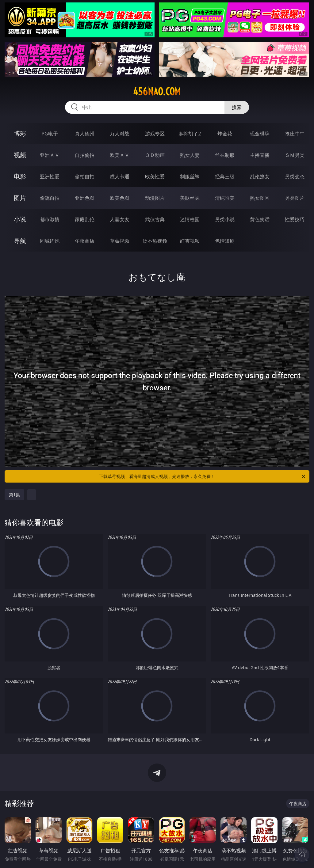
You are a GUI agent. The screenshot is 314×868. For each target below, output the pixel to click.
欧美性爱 (155, 176)
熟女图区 (260, 198)
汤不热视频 (155, 241)
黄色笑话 (260, 219)
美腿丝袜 (190, 198)
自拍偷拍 (85, 155)
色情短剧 (225, 241)
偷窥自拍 (50, 198)
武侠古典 (155, 219)
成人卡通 (120, 176)
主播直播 (260, 155)
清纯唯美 (225, 198)
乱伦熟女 (260, 176)
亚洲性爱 (50, 176)
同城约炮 (50, 241)
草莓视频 (120, 241)
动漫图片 (155, 198)
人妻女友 (120, 219)
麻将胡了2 (190, 134)
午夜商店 (85, 241)
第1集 (14, 495)
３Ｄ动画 (155, 155)
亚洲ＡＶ (50, 155)
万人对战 (120, 134)
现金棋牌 (260, 134)
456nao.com (157, 92)
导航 (20, 241)
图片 (20, 198)
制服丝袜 (190, 176)
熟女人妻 (190, 155)
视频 (20, 155)
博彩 (20, 133)
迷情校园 (190, 219)
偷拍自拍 (85, 176)
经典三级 (225, 176)
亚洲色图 (85, 198)
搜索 (237, 107)
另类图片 (295, 198)
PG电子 (50, 134)
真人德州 (85, 134)
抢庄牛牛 (295, 134)
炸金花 (225, 134)
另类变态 (295, 176)
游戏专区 (155, 134)
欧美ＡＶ (120, 155)
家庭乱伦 (85, 219)
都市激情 (50, 219)
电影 (20, 176)
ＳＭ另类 (295, 155)
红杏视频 (190, 241)
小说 (20, 219)
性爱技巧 (295, 219)
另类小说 (225, 219)
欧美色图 (120, 198)
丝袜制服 (225, 155)
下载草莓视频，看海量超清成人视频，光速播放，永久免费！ (203, 476)
